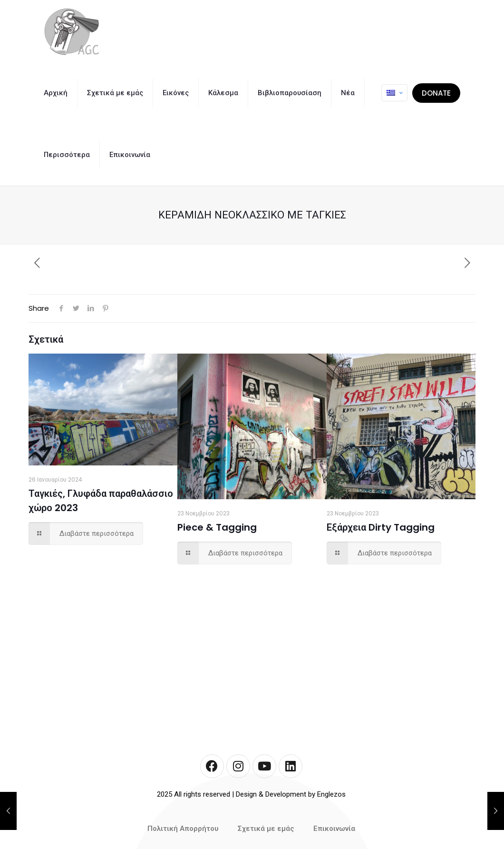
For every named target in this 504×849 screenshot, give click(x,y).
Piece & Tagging (217, 527)
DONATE (436, 93)
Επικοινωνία (334, 829)
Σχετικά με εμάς (266, 829)
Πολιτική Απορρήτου (183, 829)
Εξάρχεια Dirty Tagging (381, 527)
